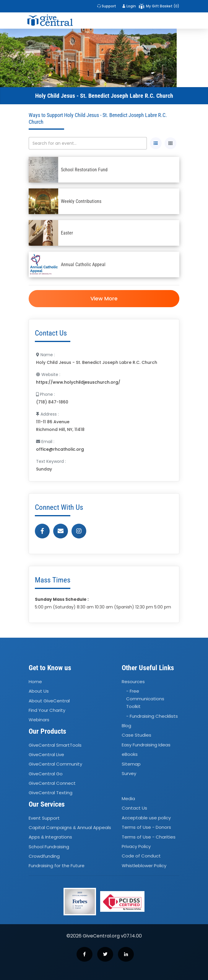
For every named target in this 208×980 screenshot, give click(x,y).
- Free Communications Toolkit (145, 699)
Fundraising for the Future (57, 866)
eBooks (130, 754)
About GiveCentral (49, 701)
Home (35, 682)
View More (104, 298)
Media (128, 799)
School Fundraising (49, 847)
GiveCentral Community (55, 764)
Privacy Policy (136, 846)
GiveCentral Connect (52, 783)
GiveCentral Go (46, 774)
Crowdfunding (44, 856)
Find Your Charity (47, 710)
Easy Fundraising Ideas (146, 745)
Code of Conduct (141, 856)
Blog (126, 726)
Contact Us (134, 808)
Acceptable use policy (146, 818)
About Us (39, 691)
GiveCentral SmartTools (55, 745)
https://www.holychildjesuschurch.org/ (78, 382)
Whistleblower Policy (144, 866)
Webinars (39, 720)
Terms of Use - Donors (146, 827)
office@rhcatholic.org (60, 449)
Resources (133, 682)
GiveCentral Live (46, 754)
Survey (129, 773)
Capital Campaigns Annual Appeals (70, 827)
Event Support (44, 818)
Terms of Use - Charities (149, 837)
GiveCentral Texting (51, 793)
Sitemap (131, 764)
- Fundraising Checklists (152, 716)
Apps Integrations (50, 837)
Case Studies (136, 735)
